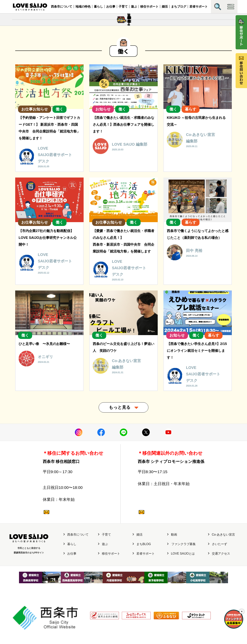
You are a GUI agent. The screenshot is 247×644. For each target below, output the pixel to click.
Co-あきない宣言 (222, 565)
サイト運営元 (54, 624)
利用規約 (94, 624)
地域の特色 (83, 7)
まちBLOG (142, 574)
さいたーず (218, 574)
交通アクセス (219, 583)
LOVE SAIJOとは (181, 583)
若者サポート (199, 7)
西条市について (62, 7)
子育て (123, 7)
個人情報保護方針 (75, 624)
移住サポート (149, 7)
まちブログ (179, 7)
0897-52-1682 (168, 496)
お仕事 (111, 7)
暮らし (98, 7)
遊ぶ (134, 7)
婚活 (165, 7)
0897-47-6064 (73, 496)
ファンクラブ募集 (181, 574)
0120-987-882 (73, 520)
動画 (172, 565)
